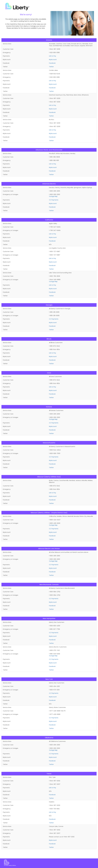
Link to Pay (52, 56)
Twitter (51, 67)
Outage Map (53, 196)
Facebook (52, 63)
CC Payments (54, 200)
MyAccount (53, 60)
